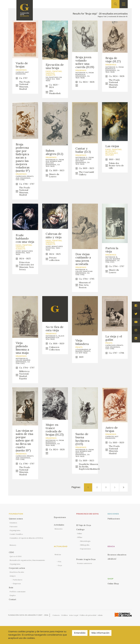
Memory (13, 545)
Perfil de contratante (18, 592)
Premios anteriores (84, 563)
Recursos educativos (117, 555)
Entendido (80, 633)
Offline (80, 537)
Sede (11, 588)
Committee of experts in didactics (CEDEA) (26, 538)
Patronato (14, 527)
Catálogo (80, 529)
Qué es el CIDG (16, 556)
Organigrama (15, 530)
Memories (59, 529)
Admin (100, 615)
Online (80, 533)
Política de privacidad (88, 615)
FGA (60, 562)
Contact (13, 599)
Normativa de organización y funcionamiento (27, 560)
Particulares (18, 580)
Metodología (85, 541)
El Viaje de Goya (84, 525)
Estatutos (13, 523)
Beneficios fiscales (17, 572)
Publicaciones (114, 519)
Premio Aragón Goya (86, 559)
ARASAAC (112, 559)
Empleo (13, 595)
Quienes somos (16, 519)
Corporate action (17, 568)
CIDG (11, 552)
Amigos (13, 576)
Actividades (59, 525)
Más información (100, 633)
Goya (60, 565)
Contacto (56, 615)
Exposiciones (60, 517)
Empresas (17, 584)
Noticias (58, 554)
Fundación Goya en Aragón (22, 615)
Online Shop (113, 584)
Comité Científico (16, 534)
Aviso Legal (74, 615)
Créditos (64, 615)
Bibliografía (85, 545)
